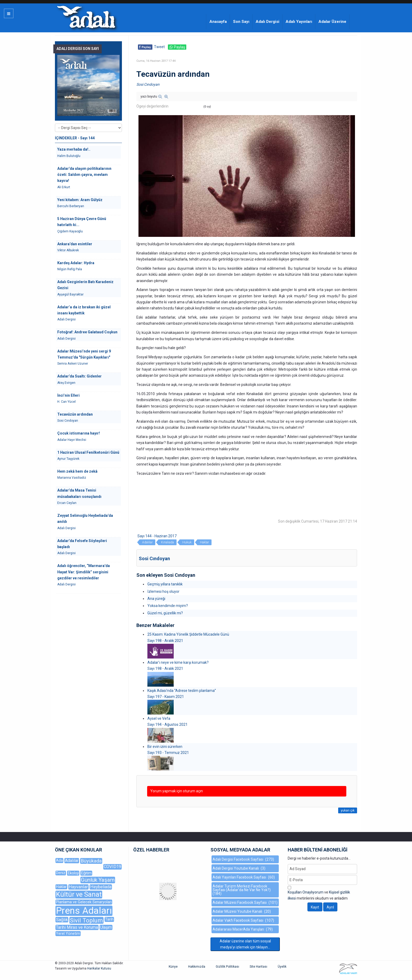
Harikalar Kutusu (99, 968)
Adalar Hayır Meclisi (72, 440)
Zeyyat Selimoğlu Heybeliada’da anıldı (85, 519)
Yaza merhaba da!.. (74, 149)
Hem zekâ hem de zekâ (77, 471)
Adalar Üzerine (332, 22)
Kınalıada (168, 542)
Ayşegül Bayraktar (70, 294)
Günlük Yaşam (98, 880)
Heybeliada (101, 887)
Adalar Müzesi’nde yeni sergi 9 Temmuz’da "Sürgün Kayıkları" (84, 354)
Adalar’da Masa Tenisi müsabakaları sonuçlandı (79, 493)
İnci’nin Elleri (68, 395)
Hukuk (187, 542)
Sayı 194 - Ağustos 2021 (168, 724)
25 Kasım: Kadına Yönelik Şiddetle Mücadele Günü (188, 634)
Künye (173, 967)
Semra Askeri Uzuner (73, 364)
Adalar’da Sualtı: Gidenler (79, 376)
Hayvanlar (78, 887)
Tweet (159, 47)
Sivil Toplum (86, 920)
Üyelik (282, 967)
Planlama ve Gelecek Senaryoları (84, 902)
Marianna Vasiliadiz (72, 478)
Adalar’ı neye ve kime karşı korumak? (178, 662)
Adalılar (147, 542)
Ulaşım (106, 927)
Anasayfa (218, 22)
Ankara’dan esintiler (75, 244)
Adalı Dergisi (267, 22)
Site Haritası (258, 967)
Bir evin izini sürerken (165, 747)
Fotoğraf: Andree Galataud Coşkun (87, 332)
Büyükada (91, 861)
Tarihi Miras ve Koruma (77, 927)
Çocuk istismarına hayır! (79, 433)
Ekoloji (73, 873)
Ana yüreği (156, 599)
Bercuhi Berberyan (71, 206)
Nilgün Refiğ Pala (70, 269)
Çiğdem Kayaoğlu (70, 231)
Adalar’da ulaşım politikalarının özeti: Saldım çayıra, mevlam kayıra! (84, 175)
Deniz (61, 873)
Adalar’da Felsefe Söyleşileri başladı (82, 544)
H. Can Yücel (66, 402)
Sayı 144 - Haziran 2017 (157, 536)
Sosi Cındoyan (148, 84)
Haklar (204, 542)
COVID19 (112, 867)
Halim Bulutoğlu (69, 156)
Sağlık (62, 920)
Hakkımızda (197, 967)
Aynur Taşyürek (68, 459)
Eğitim (86, 873)
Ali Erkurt (64, 187)
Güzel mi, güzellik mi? (165, 613)
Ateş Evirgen (66, 383)
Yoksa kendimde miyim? (168, 606)
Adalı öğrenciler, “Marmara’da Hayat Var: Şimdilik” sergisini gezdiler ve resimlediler (84, 572)
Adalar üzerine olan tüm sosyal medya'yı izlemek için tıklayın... (245, 944)
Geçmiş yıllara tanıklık (165, 584)
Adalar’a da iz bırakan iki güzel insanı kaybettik (84, 310)
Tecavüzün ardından (75, 414)
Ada (59, 860)
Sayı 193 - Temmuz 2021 (168, 753)
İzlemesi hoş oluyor (163, 591)
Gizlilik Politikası (227, 967)
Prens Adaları (84, 911)
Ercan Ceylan (67, 503)
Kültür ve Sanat (79, 894)
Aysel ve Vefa (159, 718)
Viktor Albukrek (68, 250)
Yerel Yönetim (68, 933)
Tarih (109, 919)
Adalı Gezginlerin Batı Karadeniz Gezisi (85, 285)
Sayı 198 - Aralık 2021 (165, 641)
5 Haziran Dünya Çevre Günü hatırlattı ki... (82, 222)
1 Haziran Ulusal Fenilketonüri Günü (88, 452)
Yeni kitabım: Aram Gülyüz (80, 200)
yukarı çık (348, 810)
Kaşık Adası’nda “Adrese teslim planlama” (182, 691)
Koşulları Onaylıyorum (306, 892)
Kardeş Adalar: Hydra (76, 263)
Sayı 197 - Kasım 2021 (166, 697)
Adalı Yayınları (299, 22)
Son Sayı (241, 22)
